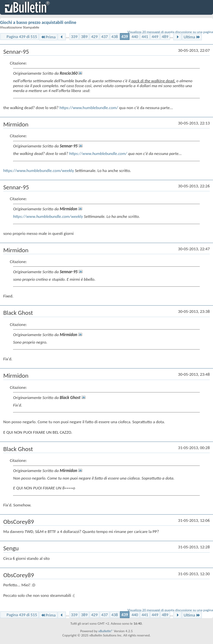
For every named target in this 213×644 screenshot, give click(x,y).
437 (105, 37)
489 (165, 37)
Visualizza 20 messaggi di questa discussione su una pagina (170, 32)
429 (94, 37)
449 (155, 37)
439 (125, 37)
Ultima (192, 37)
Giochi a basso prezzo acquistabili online (38, 22)
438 (115, 37)
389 (84, 37)
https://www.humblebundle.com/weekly (39, 170)
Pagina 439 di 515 (22, 37)
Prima (48, 37)
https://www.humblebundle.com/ (89, 108)
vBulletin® (106, 631)
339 (74, 37)
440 (135, 37)
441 (145, 37)
